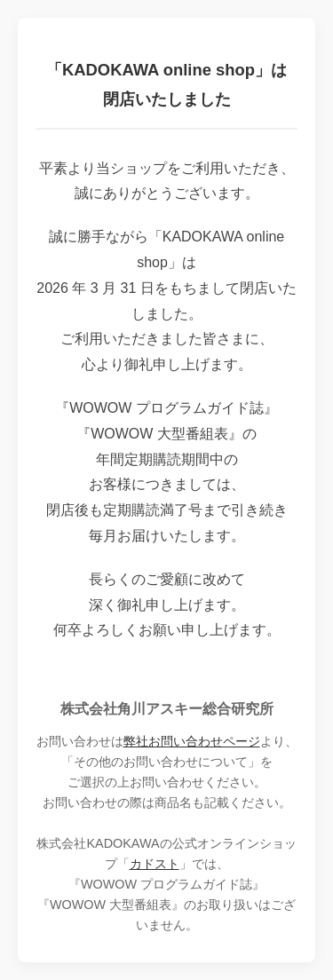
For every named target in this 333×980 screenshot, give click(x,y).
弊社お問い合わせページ (192, 741)
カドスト (155, 864)
